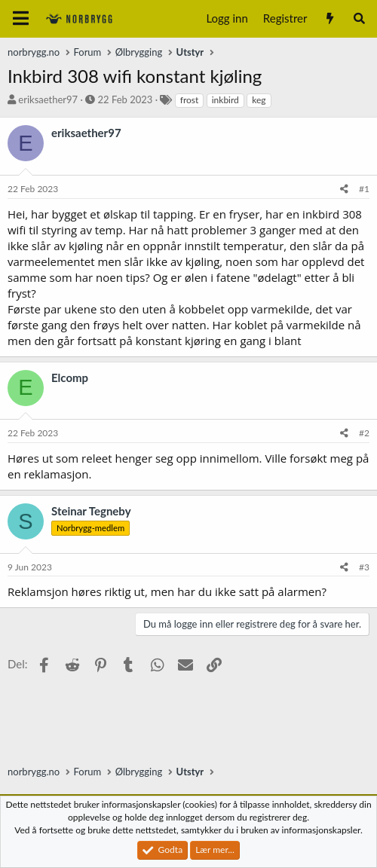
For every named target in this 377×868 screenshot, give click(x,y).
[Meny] (21, 19)
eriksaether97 (48, 99)
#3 (364, 567)
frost (190, 100)
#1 (364, 189)
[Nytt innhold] (329, 18)
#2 (364, 433)
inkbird (225, 100)
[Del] (344, 189)
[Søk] (359, 18)
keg (259, 100)
